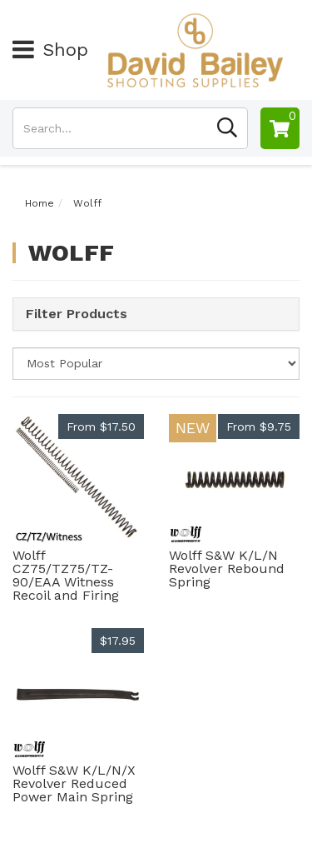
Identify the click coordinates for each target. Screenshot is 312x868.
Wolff (87, 203)
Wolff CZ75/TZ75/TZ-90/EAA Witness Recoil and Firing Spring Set (66, 582)
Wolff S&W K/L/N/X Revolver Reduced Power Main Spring (74, 783)
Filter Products (77, 314)
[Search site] (228, 128)
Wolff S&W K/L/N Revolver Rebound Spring (227, 569)
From (101, 427)
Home (40, 203)
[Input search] (110, 128)
